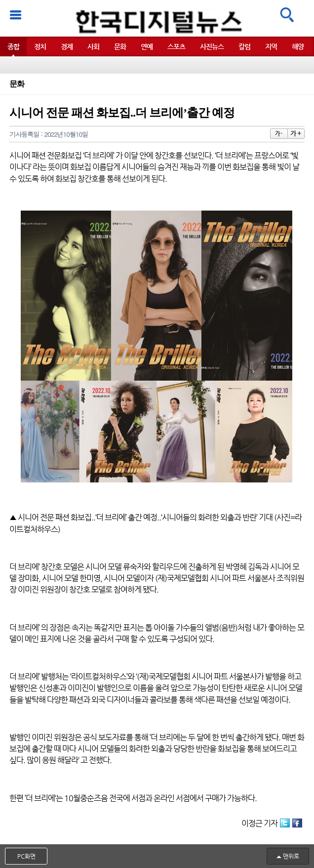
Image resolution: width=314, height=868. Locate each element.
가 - (278, 134)
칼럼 (244, 46)
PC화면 (26, 856)
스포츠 (176, 46)
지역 (271, 46)
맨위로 (291, 856)
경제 (67, 46)
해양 (298, 46)
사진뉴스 (212, 46)
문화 (120, 46)
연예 (147, 46)
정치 (40, 46)
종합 (13, 46)
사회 (93, 46)
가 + (296, 133)
